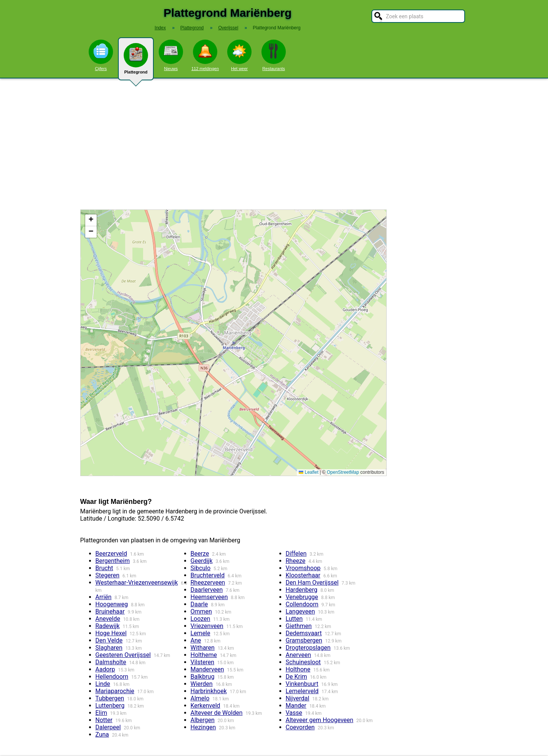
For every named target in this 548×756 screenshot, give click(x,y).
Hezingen (203, 727)
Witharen (203, 648)
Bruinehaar (110, 611)
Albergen (203, 720)
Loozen (201, 619)
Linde (103, 684)
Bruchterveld (208, 575)
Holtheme (204, 655)
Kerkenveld (205, 706)
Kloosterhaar (303, 575)
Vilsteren (203, 662)
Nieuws (171, 55)
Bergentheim (113, 561)
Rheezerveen (208, 583)
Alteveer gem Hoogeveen (320, 720)
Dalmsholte (111, 662)
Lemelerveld (302, 691)
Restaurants (274, 55)
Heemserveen (209, 597)
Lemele (201, 633)
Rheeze (296, 561)
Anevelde (108, 619)
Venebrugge (302, 597)
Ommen (201, 611)
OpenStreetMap (343, 472)
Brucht (104, 568)
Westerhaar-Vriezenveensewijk (137, 583)
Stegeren (108, 575)
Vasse (294, 713)
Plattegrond (136, 62)
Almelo (200, 698)
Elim (101, 713)
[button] (91, 220)
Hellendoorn (112, 677)
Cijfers (101, 55)
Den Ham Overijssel (312, 583)
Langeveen (300, 611)
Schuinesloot (303, 662)
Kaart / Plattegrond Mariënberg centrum (233, 343)
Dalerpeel (108, 727)
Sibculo (201, 568)
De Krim (296, 677)
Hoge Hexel (111, 633)
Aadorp (105, 669)
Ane (196, 640)
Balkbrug (203, 677)
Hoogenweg (112, 604)
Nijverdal (298, 698)
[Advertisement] (274, 144)
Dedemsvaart (304, 633)
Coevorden (300, 727)
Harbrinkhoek (209, 691)
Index (160, 28)
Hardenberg (302, 590)
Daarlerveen (207, 590)
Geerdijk (202, 561)
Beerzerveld (111, 554)
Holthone (298, 669)
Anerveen (299, 655)
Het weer (239, 55)
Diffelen (296, 554)
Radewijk (108, 626)
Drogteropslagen (308, 648)
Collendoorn (302, 604)
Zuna (102, 734)
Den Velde (109, 640)
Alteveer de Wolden (217, 713)
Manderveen (207, 669)
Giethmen (299, 626)
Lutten (294, 619)
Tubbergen (110, 698)
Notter (104, 720)
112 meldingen (205, 55)
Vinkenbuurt (302, 684)
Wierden (202, 684)
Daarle (199, 604)
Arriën (104, 597)
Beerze (200, 554)
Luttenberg (110, 706)
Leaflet (308, 472)
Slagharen (109, 648)
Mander (296, 706)
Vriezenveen (207, 626)
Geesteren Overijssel (123, 655)
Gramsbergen (304, 640)
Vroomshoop (303, 568)
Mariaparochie (115, 691)
